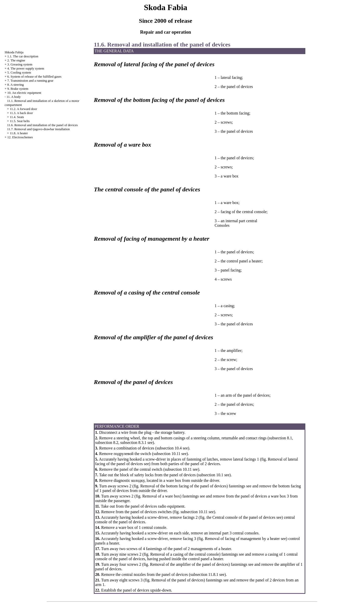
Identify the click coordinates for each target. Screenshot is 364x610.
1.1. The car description (23, 56)
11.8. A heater (19, 133)
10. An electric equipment (24, 93)
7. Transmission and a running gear (30, 81)
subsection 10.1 (211, 475)
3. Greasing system (20, 64)
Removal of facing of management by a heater (242, 539)
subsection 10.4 (169, 448)
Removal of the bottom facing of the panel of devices (183, 486)
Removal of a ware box (161, 496)
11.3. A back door (21, 113)
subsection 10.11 (167, 454)
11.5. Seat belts (20, 121)
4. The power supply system (26, 68)
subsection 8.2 (107, 443)
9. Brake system (18, 89)
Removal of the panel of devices (178, 580)
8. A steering (16, 85)
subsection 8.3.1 (133, 443)
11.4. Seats (17, 117)
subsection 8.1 (281, 438)
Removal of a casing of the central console (185, 554)
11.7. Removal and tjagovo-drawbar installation (38, 129)
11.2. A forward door (23, 109)
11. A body (14, 97)
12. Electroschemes (20, 137)
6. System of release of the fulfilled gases (34, 76)
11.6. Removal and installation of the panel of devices (42, 125)
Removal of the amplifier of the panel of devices (189, 564)
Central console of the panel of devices (244, 517)
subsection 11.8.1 (204, 574)
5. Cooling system (19, 72)
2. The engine (16, 60)
